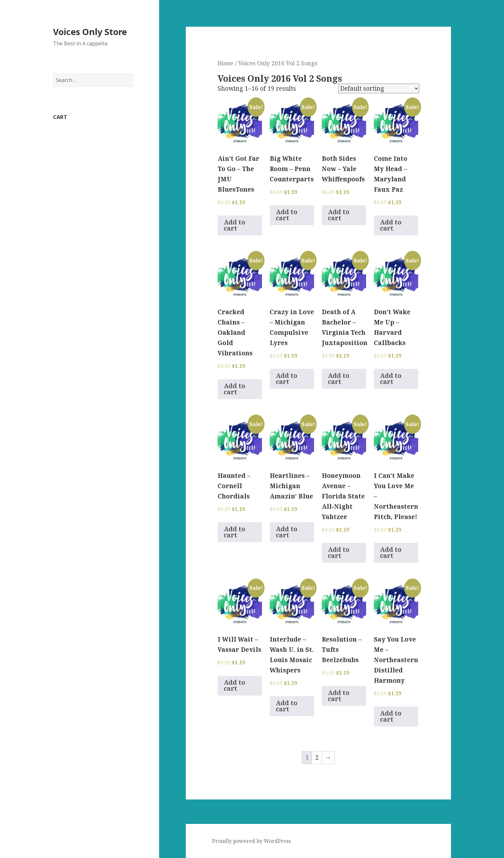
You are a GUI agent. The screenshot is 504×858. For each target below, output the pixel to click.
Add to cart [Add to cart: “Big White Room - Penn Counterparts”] (287, 215)
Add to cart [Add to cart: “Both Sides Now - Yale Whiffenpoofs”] (339, 215)
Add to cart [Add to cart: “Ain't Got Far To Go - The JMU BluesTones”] (234, 225)
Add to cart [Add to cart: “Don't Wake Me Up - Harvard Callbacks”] (391, 379)
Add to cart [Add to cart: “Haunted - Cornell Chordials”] (234, 532)
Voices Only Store (90, 32)
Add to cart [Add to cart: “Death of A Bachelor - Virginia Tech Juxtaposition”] (339, 379)
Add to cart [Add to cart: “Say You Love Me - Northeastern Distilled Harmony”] (391, 716)
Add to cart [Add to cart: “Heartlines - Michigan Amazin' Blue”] (287, 532)
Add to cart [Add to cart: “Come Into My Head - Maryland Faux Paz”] (391, 225)
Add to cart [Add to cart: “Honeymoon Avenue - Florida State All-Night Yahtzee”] (339, 553)
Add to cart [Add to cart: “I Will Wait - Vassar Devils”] (234, 685)
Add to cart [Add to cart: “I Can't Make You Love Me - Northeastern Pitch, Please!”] (391, 553)
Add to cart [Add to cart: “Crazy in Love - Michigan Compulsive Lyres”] (287, 379)
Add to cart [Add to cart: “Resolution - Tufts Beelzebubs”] (339, 696)
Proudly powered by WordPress (252, 841)
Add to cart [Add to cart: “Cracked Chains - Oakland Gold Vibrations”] (234, 389)
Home (225, 63)
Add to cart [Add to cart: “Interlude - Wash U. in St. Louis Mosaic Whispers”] (287, 706)
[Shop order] (379, 88)
